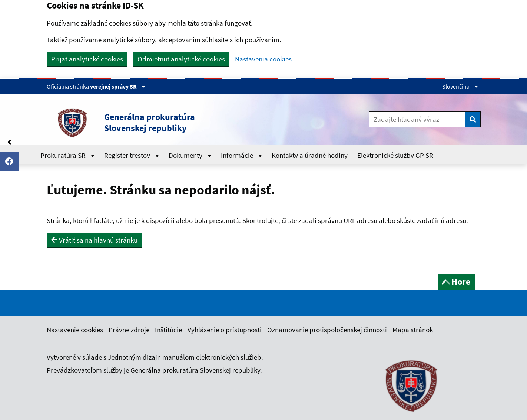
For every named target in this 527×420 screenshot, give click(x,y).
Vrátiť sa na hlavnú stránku (94, 240)
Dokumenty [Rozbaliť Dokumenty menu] (190, 155)
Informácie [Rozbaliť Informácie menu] (241, 155)
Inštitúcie (168, 330)
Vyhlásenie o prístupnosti (225, 330)
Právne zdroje (129, 330)
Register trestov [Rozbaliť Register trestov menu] (132, 155)
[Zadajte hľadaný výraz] (417, 119)
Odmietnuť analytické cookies (181, 59)
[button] (174, 123)
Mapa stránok (413, 330)
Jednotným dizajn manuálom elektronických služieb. (185, 357)
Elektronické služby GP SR (395, 155)
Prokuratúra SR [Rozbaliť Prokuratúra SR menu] (67, 155)
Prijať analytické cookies (87, 59)
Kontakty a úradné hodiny (310, 155)
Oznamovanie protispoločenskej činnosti (327, 330)
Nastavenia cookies (263, 59)
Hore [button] (456, 282)
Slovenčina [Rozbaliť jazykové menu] (460, 86)
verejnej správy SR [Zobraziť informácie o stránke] (118, 86)
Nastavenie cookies (75, 330)
